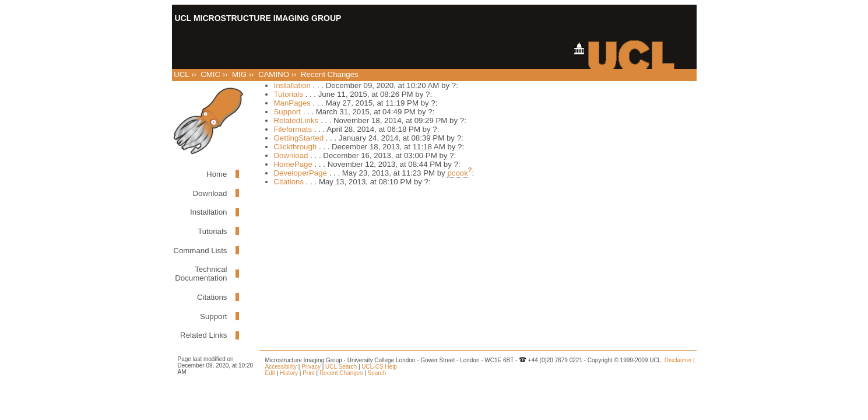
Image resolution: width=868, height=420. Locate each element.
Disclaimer (678, 360)
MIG (239, 74)
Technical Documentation (201, 274)
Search (377, 373)
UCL (181, 74)
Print (309, 373)
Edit (270, 373)
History (289, 373)
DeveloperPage (301, 173)
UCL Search (341, 367)
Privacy (311, 367)
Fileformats (293, 129)
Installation (208, 212)
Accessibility (281, 367)
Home (217, 174)
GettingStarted (299, 138)
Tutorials (212, 231)
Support (213, 316)
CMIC (210, 74)
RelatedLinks (296, 120)
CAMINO (274, 74)
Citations (212, 297)
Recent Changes (341, 373)
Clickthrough (296, 147)
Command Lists (200, 251)
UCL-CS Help (379, 367)
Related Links (203, 335)
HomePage (293, 164)
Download (210, 193)
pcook (457, 173)
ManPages (292, 103)
